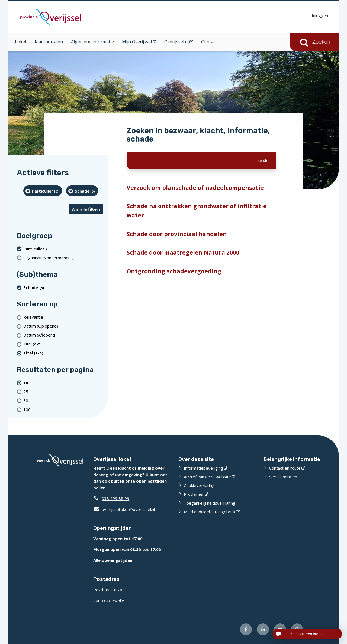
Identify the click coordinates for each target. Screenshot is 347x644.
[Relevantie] (63, 317)
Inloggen (320, 15)
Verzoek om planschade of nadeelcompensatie (195, 188)
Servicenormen (283, 477)
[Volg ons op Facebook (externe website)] (246, 629)
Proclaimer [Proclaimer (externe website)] (194, 494)
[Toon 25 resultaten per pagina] (63, 391)
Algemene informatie (92, 42)
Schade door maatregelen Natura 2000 (183, 252)
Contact (209, 42)
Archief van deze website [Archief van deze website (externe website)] (207, 477)
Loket (21, 42)
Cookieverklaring (199, 485)
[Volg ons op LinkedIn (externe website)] (263, 629)
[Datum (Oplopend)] (63, 326)
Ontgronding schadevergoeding (174, 271)
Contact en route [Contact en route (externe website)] (285, 468)
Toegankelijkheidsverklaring (210, 503)
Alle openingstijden (113, 560)
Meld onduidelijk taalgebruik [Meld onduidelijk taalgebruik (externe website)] (210, 512)
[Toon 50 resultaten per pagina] (63, 400)
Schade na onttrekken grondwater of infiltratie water (197, 211)
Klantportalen (49, 42)
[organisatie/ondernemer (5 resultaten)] (63, 258)
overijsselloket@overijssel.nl (124, 509)
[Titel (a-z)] (63, 344)
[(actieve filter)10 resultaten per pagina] (63, 382)
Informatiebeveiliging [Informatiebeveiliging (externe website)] (203, 468)
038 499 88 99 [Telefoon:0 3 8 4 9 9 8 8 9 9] (115, 498)
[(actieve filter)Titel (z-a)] (63, 353)
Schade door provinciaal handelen (177, 234)
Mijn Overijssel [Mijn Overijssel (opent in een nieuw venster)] (137, 42)
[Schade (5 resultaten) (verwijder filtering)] (82, 191)
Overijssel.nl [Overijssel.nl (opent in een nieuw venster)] (176, 42)
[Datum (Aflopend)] (63, 335)
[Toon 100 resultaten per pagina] (63, 409)
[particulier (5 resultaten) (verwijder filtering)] (43, 191)
